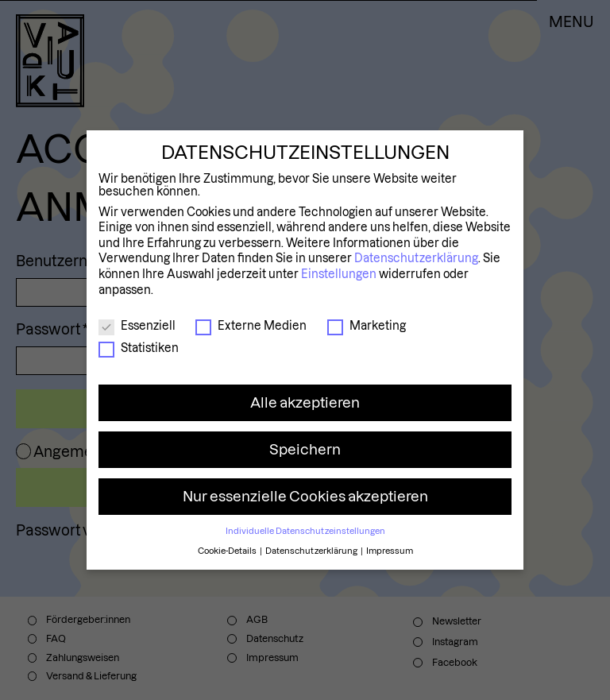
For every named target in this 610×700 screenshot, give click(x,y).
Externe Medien (251, 326)
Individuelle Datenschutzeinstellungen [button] (305, 531)
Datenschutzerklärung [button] (312, 551)
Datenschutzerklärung (416, 258)
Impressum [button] (390, 551)
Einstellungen (339, 274)
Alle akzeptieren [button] (305, 402)
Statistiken (139, 348)
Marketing (367, 326)
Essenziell (137, 326)
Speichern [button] (305, 449)
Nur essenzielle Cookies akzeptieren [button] (305, 496)
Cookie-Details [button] (228, 551)
